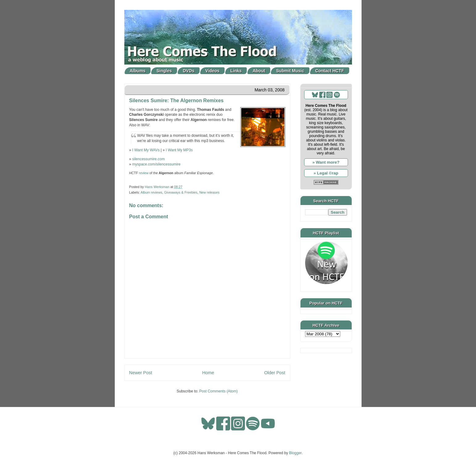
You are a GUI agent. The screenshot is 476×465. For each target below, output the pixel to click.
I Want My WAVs (146, 150)
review (144, 173)
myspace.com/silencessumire (157, 164)
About (259, 71)
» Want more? (326, 162)
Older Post (275, 373)
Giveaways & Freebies (181, 192)
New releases (209, 192)
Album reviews (151, 192)
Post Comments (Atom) (219, 391)
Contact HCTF (330, 71)
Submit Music (290, 71)
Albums (137, 71)
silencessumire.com (149, 159)
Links (236, 71)
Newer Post (141, 373)
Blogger (295, 453)
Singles (164, 71)
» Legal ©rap (326, 173)
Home (208, 373)
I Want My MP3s (179, 150)
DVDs (189, 71)
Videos (213, 71)
